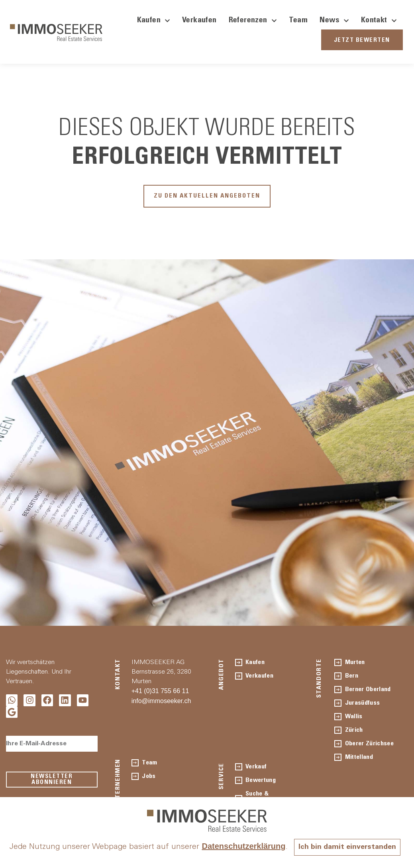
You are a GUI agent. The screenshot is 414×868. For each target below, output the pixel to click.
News (334, 21)
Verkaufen (199, 21)
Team (298, 21)
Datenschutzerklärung (302, 832)
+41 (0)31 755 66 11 (160, 695)
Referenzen (253, 21)
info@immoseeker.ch (161, 704)
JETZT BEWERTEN (362, 40)
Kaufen (154, 21)
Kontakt (379, 21)
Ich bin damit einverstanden (207, 847)
